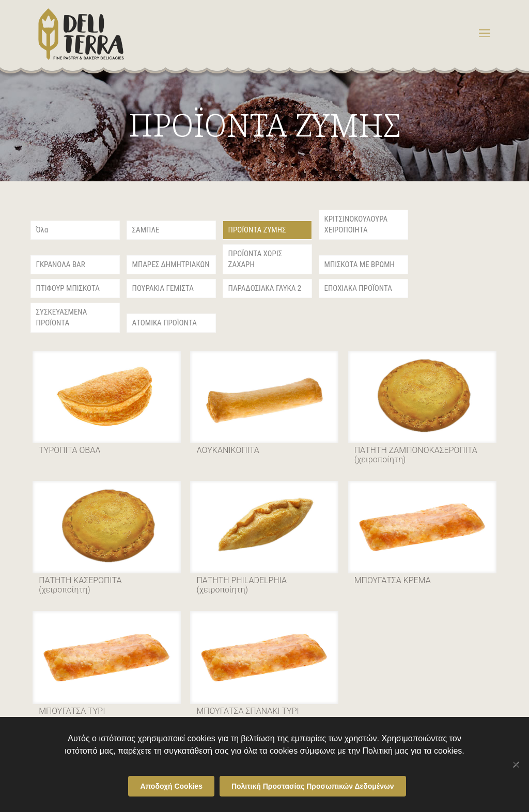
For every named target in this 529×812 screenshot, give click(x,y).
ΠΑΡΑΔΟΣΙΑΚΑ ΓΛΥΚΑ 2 (265, 288)
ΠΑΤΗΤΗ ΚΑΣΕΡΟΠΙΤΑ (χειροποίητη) (80, 585)
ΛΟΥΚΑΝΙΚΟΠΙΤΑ (228, 450)
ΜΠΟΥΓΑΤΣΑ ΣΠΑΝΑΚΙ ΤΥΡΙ (247, 711)
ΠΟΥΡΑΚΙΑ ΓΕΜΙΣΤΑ (163, 288)
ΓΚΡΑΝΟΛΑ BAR (61, 264)
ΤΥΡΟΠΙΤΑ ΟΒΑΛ (69, 450)
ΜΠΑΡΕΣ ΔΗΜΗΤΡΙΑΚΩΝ (171, 264)
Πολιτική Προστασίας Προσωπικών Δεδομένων (313, 786)
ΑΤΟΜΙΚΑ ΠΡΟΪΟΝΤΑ (165, 323)
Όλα (42, 230)
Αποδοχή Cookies (171, 786)
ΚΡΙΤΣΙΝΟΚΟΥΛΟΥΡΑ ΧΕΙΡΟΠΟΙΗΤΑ (356, 224)
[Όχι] (516, 764)
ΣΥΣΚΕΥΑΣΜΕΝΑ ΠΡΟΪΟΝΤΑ (62, 317)
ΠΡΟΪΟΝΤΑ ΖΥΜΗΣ (257, 230)
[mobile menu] (485, 34)
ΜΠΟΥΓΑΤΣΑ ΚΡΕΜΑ (393, 580)
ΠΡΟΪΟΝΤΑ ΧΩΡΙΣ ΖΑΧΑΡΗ (255, 259)
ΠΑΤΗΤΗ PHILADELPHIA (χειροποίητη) (242, 585)
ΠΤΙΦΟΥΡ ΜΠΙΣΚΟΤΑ (68, 288)
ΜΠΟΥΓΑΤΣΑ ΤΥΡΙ (72, 711)
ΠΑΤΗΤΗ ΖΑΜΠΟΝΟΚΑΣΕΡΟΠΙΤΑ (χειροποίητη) (416, 455)
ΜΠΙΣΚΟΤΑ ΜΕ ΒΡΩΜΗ (360, 264)
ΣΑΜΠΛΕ (146, 230)
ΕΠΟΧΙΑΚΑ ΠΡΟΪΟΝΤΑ (358, 288)
